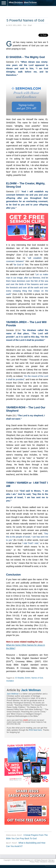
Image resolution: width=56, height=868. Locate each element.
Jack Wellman (15, 25)
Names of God (37, 678)
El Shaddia (20, 678)
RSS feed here (35, 730)
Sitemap (51, 860)
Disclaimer (44, 862)
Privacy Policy (34, 862)
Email (30, 25)
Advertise (51, 862)
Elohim (28, 678)
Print (25, 25)
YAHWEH (10, 681)
